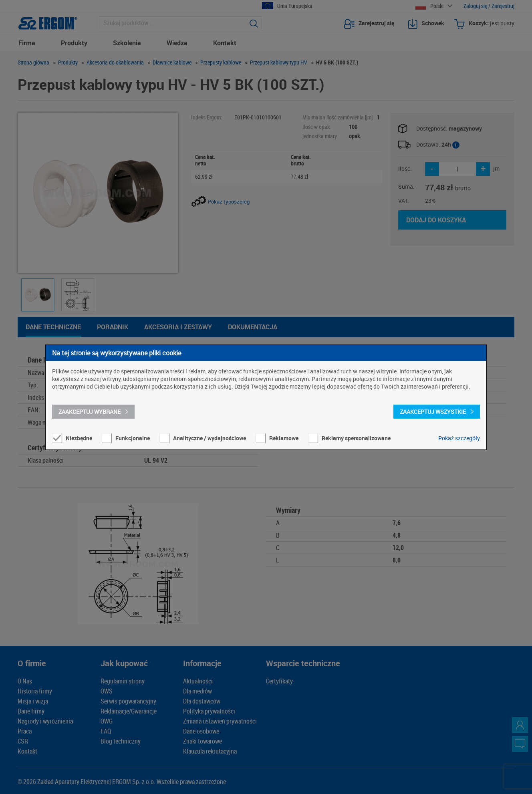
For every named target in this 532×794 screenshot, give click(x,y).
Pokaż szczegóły (459, 438)
